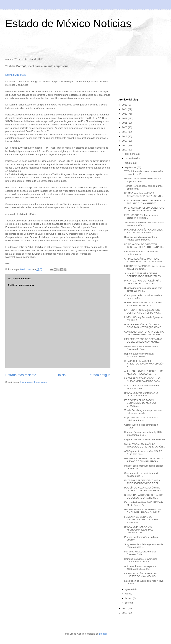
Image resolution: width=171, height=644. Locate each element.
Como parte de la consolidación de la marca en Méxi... (143, 297)
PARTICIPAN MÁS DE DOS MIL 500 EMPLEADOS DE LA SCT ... (143, 304)
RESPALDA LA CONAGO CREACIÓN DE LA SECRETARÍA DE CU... (144, 496)
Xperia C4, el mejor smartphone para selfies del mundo (143, 412)
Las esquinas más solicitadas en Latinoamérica (141, 253)
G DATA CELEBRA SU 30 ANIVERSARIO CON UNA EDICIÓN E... (144, 364)
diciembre (130, 154)
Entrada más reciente (21, 375)
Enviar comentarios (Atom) (34, 382)
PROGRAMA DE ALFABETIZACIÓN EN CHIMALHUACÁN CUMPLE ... (143, 511)
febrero (129, 598)
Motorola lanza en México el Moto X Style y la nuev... (143, 180)
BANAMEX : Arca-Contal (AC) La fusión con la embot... (141, 394)
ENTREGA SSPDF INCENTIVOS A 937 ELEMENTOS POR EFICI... (142, 482)
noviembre (131, 158)
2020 (125, 127)
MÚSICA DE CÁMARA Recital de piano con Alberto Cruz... (144, 267)
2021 (125, 123)
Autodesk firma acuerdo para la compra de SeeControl (140, 568)
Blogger (103, 634)
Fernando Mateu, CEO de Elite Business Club (140, 553)
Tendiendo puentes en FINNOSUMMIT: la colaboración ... (144, 224)
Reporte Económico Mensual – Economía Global (140, 355)
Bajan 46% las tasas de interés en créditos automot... (142, 419)
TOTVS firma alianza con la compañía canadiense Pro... (144, 173)
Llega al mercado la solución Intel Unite (144, 439)
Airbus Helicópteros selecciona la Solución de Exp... (141, 348)
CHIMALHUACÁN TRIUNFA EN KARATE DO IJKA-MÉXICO (141, 575)
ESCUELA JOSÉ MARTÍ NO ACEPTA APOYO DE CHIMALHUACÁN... (144, 460)
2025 (125, 105)
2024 (125, 109)
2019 (125, 132)
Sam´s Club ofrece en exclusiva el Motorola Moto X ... (142, 387)
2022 (125, 118)
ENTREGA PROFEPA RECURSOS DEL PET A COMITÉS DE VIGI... (142, 311)
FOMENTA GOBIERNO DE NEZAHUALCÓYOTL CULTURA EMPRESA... (142, 520)
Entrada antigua (99, 375)
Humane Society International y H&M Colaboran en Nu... (143, 434)
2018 (125, 136)
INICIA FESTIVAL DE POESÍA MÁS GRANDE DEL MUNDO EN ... (142, 282)
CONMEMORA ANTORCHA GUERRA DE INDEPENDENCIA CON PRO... (144, 333)
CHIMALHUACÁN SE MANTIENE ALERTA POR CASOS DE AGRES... (144, 260)
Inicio (62, 375)
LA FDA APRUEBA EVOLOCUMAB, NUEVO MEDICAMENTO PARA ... (143, 380)
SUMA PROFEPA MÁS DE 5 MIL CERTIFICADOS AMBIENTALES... (143, 275)
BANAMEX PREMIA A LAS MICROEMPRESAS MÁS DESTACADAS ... (139, 530)
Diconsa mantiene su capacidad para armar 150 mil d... (143, 289)
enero (128, 603)
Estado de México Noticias (68, 23)
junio (128, 594)
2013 (125, 613)
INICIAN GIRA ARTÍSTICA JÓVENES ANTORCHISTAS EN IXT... (143, 231)
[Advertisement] (85, 44)
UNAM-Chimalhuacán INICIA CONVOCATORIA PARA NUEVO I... (144, 195)
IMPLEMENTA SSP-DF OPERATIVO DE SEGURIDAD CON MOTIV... (143, 341)
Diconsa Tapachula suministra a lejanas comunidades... (140, 238)
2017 (125, 141)
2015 (125, 150)
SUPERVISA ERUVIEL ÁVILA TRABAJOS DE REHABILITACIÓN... (144, 445)
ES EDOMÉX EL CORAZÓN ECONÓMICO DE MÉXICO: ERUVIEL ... (140, 403)
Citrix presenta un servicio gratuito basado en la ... (142, 474)
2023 (125, 114)
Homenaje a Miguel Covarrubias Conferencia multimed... (141, 560)
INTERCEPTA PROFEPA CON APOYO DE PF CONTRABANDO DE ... (144, 209)
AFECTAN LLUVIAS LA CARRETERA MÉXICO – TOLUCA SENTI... (144, 372)
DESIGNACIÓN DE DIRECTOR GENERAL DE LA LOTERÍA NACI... (144, 246)
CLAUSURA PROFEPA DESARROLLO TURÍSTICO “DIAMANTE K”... (144, 202)
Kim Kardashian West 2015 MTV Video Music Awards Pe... (144, 504)
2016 (125, 145)
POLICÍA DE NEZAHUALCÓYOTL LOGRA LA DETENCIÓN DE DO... (143, 489)
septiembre (131, 167)
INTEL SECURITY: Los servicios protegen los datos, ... (141, 217)
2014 (125, 608)
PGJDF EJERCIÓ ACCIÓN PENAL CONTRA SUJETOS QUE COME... (144, 326)
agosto (129, 589)
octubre (129, 163)
